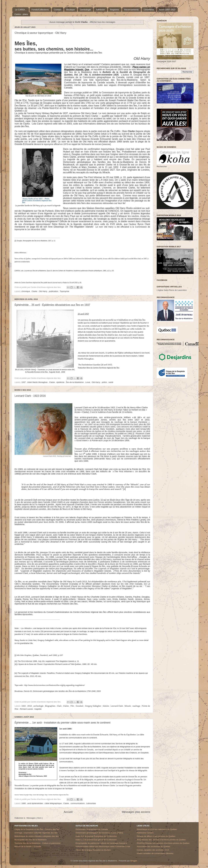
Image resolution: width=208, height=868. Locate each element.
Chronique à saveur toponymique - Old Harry (40, 33)
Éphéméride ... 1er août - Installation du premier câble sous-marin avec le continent (62, 723)
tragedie (38, 709)
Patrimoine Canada (145, 833)
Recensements (131, 10)
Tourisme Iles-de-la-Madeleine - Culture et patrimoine (37, 843)
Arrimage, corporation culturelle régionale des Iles (36, 833)
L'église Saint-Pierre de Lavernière (172, 290)
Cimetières (149, 10)
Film (73, 706)
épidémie (61, 382)
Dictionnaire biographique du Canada (92, 829)
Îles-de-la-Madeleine (75, 382)
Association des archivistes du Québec (154, 846)
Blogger (134, 861)
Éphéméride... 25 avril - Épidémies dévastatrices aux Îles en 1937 (52, 305)
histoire (106, 706)
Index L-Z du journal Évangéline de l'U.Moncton (96, 840)
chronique (26, 291)
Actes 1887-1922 (167, 10)
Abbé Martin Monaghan (38, 382)
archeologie (39, 706)
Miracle (128, 706)
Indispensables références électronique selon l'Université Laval (103, 846)
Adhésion (100, 10)
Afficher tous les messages (102, 22)
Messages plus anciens (136, 812)
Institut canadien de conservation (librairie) (155, 853)
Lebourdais (91, 803)
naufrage (137, 706)
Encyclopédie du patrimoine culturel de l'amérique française (101, 843)
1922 (24, 706)
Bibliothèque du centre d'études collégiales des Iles (37, 836)
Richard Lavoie (27, 709)
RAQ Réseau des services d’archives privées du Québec (161, 840)
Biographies (50, 706)
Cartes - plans (21, 14)
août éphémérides (36, 803)
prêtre (105, 382)
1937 (24, 382)
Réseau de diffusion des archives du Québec (156, 836)
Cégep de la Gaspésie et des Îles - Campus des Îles (37, 829)
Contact (58, 10)
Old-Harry (96, 382)
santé (111, 382)
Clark (60, 706)
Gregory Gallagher (93, 706)
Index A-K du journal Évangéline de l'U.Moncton (96, 836)
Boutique (71, 10)
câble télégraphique (53, 803)
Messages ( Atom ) (35, 818)
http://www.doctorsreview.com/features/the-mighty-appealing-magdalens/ (54, 685)
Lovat (88, 382)
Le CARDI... (21, 10)
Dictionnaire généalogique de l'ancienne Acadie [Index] (99, 833)
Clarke (35, 291)
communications (78, 803)
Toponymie (64, 291)
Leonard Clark (117, 706)
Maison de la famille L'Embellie (28, 846)
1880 (24, 803)
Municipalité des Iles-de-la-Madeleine (31, 840)
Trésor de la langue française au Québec (93, 850)
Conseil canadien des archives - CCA (153, 850)
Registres (115, 10)
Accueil (68, 812)
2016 (30, 706)
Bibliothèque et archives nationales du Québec (157, 829)
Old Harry (43, 291)
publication (54, 291)
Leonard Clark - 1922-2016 (30, 396)
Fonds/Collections (40, 10)
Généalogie (85, 10)
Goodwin (80, 706)
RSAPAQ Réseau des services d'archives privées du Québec (163, 843)
